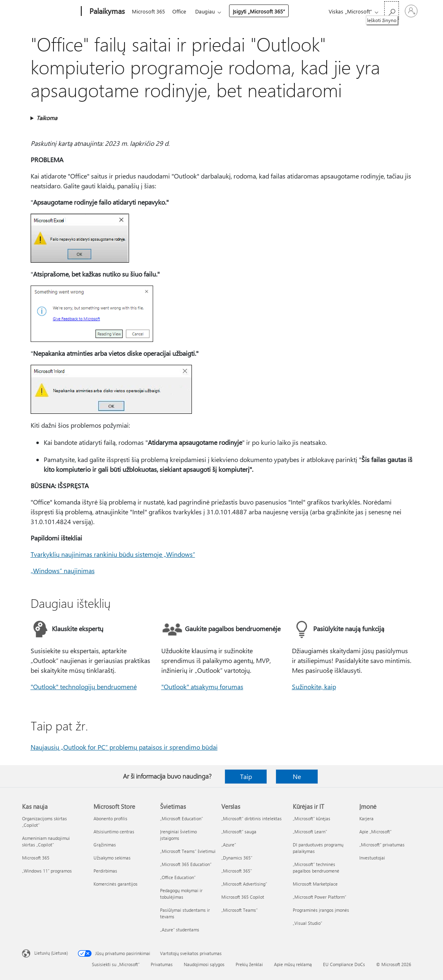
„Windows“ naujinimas (63, 570)
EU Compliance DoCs (344, 964)
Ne (297, 776)
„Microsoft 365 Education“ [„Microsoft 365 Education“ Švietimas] (186, 864)
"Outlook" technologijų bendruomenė (84, 686)
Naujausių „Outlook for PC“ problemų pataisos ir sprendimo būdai (124, 747)
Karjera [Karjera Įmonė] (366, 818)
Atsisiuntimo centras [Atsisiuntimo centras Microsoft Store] (114, 832)
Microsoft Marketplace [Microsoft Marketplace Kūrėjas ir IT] (315, 884)
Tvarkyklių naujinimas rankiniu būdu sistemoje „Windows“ (113, 554)
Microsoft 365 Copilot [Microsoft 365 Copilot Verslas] (243, 897)
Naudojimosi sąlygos (204, 964)
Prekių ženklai (249, 964)
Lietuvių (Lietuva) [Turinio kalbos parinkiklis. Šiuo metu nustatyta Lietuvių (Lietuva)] (51, 953)
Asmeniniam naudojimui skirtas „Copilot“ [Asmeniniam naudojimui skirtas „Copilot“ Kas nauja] (46, 841)
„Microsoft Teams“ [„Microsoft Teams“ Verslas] (239, 910)
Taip (246, 776)
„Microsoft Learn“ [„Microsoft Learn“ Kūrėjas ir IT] (310, 832)
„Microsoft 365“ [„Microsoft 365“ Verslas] (237, 871)
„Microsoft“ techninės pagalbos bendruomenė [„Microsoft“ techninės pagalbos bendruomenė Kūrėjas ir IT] (316, 867)
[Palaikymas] (106, 11)
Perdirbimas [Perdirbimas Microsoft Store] (105, 871)
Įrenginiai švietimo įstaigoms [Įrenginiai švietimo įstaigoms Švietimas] (178, 835)
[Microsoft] (50, 11)
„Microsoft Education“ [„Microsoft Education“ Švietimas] (181, 818)
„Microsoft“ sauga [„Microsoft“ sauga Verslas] (239, 832)
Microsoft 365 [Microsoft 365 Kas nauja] (36, 858)
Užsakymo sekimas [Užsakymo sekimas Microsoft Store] (112, 858)
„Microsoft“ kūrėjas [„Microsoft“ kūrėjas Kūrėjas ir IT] (312, 818)
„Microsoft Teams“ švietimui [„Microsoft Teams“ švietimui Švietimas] (188, 851)
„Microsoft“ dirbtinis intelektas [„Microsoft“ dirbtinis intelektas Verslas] (252, 818)
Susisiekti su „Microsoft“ (116, 964)
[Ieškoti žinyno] (392, 10)
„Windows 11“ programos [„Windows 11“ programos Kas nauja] (47, 871)
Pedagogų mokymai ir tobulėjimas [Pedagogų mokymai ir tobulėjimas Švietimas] (181, 894)
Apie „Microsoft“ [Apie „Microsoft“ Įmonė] (375, 832)
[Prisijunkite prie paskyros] (411, 11)
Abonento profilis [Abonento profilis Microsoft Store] (110, 818)
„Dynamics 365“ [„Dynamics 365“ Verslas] (237, 858)
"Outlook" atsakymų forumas (202, 686)
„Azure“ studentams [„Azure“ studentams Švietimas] (180, 930)
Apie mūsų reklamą (293, 964)
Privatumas (162, 964)
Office (181, 11)
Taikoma (47, 118)
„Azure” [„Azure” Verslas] (229, 845)
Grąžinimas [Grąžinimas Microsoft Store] (105, 845)
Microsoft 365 (148, 11)
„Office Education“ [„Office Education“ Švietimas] (178, 877)
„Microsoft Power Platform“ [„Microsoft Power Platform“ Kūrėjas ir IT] (319, 897)
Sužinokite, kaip (314, 686)
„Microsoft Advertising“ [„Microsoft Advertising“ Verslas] (244, 884)
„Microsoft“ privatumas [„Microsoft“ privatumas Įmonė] (382, 845)
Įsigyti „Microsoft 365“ (262, 11)
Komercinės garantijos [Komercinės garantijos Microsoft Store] (116, 884)
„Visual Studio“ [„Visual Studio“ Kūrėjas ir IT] (307, 923)
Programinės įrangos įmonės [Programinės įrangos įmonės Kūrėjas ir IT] (321, 910)
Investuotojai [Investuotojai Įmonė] (372, 858)
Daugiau (208, 11)
